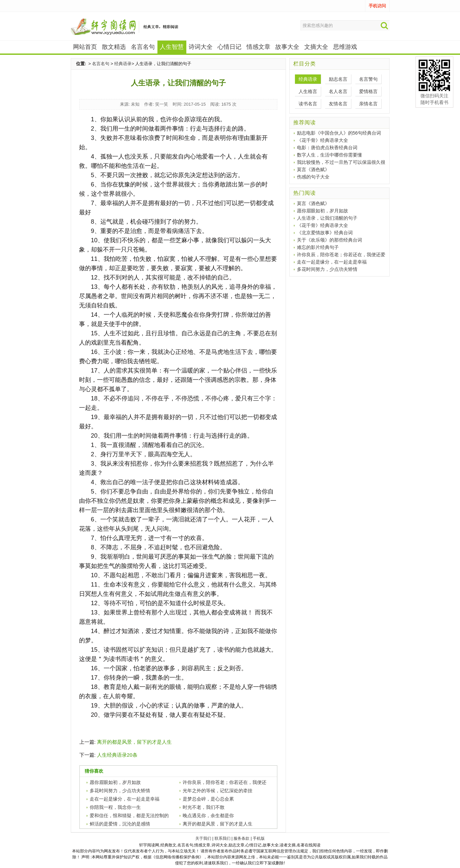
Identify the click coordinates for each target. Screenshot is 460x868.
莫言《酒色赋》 (313, 169)
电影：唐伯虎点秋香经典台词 (327, 148)
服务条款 (241, 838)
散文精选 (114, 47)
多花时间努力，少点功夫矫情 (120, 791)
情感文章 (258, 47)
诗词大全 (201, 47)
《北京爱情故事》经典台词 (325, 233)
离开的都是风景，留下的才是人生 (134, 742)
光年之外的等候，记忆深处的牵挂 (218, 791)
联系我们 (223, 838)
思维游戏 (345, 47)
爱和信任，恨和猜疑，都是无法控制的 (129, 815)
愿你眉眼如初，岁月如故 (115, 782)
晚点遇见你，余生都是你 (208, 815)
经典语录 (123, 64)
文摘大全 (316, 47)
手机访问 (377, 6)
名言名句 (143, 47)
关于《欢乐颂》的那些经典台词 (329, 240)
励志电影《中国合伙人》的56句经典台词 (339, 133)
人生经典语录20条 (117, 755)
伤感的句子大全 (313, 177)
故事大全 (287, 47)
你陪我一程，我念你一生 (115, 807)
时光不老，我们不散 (204, 807)
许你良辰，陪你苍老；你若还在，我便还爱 (341, 255)
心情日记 (230, 47)
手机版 (259, 838)
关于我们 (203, 838)
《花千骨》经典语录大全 (322, 140)
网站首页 (85, 47)
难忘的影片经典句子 (318, 247)
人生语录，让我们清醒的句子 (327, 218)
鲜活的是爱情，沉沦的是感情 (120, 824)
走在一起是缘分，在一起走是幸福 (125, 799)
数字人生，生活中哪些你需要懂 (329, 155)
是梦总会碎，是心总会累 (208, 799)
